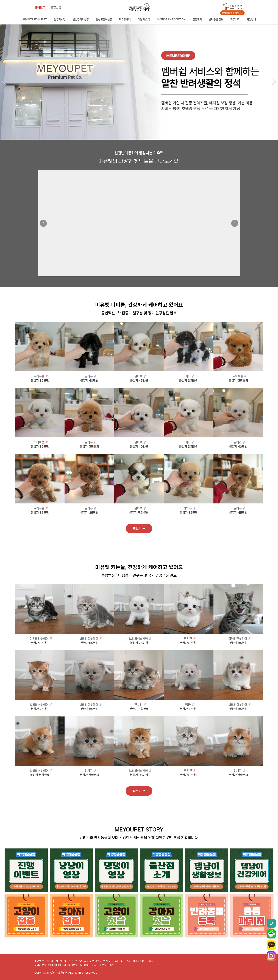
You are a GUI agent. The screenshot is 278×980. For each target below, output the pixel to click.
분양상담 (56, 7)
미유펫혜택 (125, 19)
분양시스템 (60, 19)
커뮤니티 (235, 19)
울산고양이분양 (104, 19)
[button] (4, 81)
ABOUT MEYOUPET (35, 19)
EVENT (40, 7)
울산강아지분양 (81, 19)
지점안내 (251, 19)
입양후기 (197, 19)
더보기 (139, 529)
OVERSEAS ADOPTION (171, 19)
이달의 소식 (144, 19)
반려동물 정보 (216, 19)
